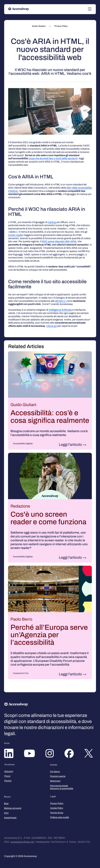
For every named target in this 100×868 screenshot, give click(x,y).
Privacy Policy (57, 803)
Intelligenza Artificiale (60, 310)
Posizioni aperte (58, 776)
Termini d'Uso (57, 813)
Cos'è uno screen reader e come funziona (48, 518)
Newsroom (55, 781)
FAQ (6, 813)
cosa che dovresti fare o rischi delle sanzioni (53, 158)
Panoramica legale (59, 786)
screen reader (16, 235)
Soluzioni (9, 771)
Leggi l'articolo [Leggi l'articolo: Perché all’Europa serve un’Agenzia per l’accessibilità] (70, 674)
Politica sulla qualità (60, 817)
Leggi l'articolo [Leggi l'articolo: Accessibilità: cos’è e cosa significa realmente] (70, 445)
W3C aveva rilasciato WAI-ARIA (59, 241)
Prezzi (7, 776)
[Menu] (90, 9)
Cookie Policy (57, 808)
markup (52, 222)
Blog (6, 804)
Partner (8, 781)
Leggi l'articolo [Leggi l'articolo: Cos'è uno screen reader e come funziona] (70, 557)
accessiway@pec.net (22, 842)
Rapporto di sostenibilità (62, 789)
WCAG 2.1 (61, 301)
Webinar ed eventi (13, 808)
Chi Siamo (55, 772)
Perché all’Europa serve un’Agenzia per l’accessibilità (49, 635)
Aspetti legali (10, 818)
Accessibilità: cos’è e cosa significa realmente (50, 417)
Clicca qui (52, 326)
